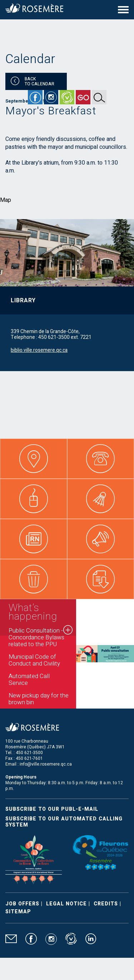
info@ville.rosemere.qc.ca (46, 764)
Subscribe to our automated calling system (64, 822)
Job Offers (22, 904)
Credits (106, 904)
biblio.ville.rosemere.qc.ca (39, 350)
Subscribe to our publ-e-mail (52, 809)
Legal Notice (66, 904)
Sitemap (18, 912)
